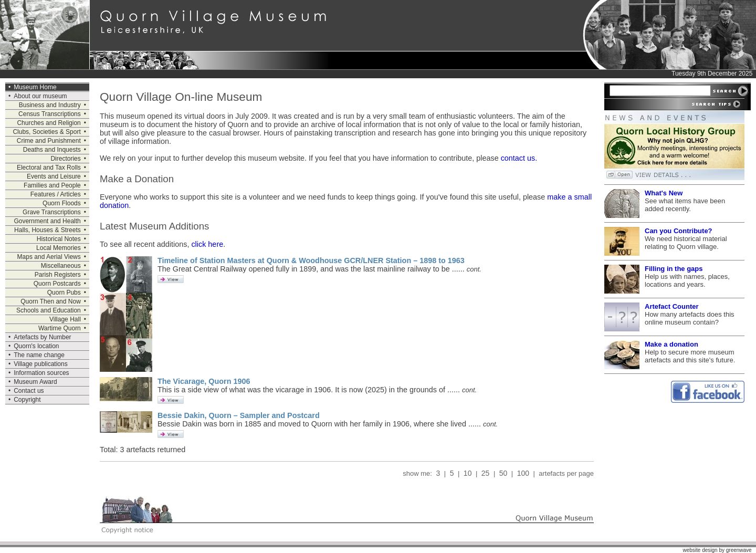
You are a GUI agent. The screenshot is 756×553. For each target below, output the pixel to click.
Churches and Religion (49, 123)
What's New (664, 193)
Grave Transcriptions (52, 212)
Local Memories (59, 248)
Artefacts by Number (42, 337)
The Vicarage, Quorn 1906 (204, 381)
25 (485, 473)
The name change (39, 355)
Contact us (29, 391)
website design (700, 550)
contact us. (519, 158)
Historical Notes (59, 239)
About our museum (40, 96)
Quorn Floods (62, 203)
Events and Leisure (54, 176)
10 (468, 473)
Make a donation (671, 344)
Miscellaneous (61, 266)
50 (503, 473)
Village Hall (65, 319)
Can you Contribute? (679, 231)
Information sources (41, 373)
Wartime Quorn (60, 328)
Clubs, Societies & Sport (46, 132)
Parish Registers (58, 275)
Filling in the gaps (674, 269)
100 (523, 473)
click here (207, 244)
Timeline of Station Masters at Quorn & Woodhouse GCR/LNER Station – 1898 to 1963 (311, 260)
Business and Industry (50, 105)
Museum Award (35, 382)
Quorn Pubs (64, 293)
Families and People (52, 185)
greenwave (739, 550)
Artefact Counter (672, 306)
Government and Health (47, 221)
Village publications (41, 364)
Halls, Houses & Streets (48, 230)
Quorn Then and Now (51, 301)
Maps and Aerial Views (49, 257)
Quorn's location (36, 346)
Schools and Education (49, 310)
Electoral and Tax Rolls (49, 168)
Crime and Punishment (49, 141)
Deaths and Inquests (52, 150)
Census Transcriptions (50, 114)
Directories (65, 159)
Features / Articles (56, 194)
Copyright (27, 400)
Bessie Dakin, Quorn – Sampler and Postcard (239, 415)
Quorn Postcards (57, 284)
